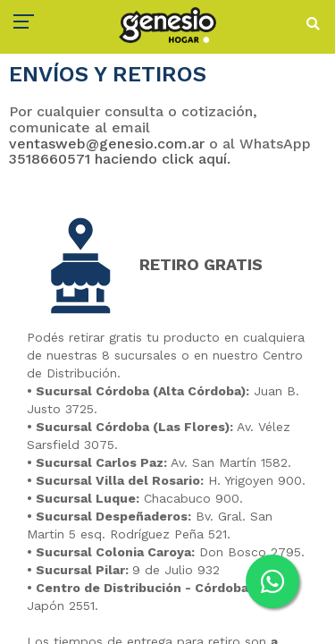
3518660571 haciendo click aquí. (120, 159)
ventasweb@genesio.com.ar (107, 144)
